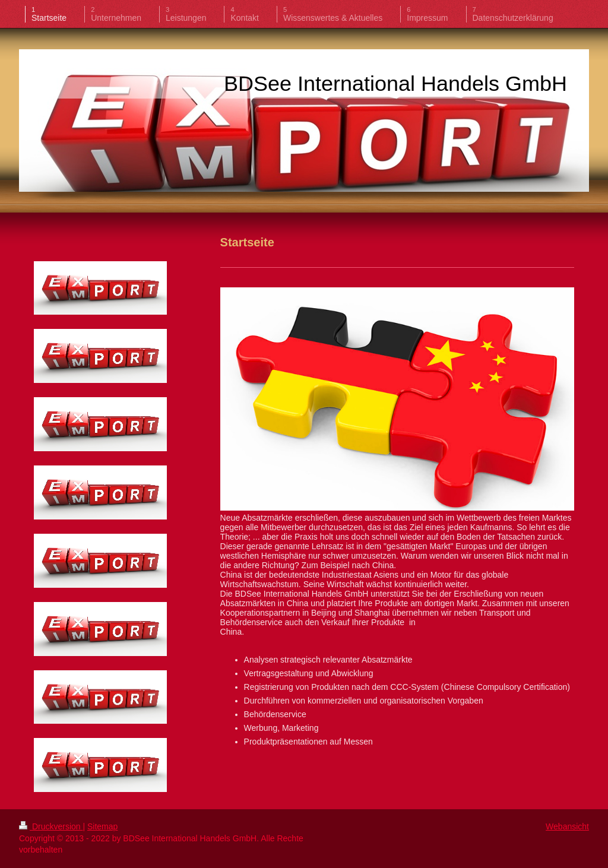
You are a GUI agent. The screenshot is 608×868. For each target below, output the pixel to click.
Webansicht (567, 826)
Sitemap (102, 826)
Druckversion (51, 826)
